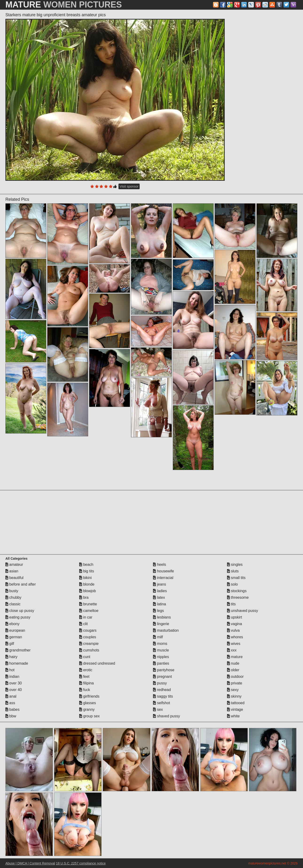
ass (10, 703)
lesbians (162, 617)
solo (232, 584)
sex (158, 709)
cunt (85, 657)
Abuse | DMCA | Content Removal (30, 863)
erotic (86, 670)
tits (231, 604)
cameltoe (89, 611)
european (15, 630)
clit (83, 624)
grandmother (18, 650)
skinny (234, 696)
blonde (87, 584)
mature (235, 657)
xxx (232, 650)
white (233, 716)
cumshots (89, 650)
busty (12, 591)
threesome (238, 597)
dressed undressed (97, 663)
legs (158, 611)
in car (86, 617)
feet (84, 677)
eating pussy (18, 617)
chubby (13, 597)
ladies (160, 591)
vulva (233, 630)
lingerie (161, 624)
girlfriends (89, 696)
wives (234, 644)
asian (12, 571)
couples (88, 637)
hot (10, 670)
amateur (14, 565)
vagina (235, 624)
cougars (88, 630)
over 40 (14, 690)
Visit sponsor (129, 186)
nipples (161, 657)
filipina (87, 683)
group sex (89, 716)
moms (160, 644)
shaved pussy (166, 716)
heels (159, 565)
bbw (11, 716)
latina (159, 604)
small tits (236, 578)
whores (235, 637)
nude (233, 663)
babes (12, 709)
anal (11, 696)
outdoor (235, 677)
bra (84, 597)
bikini (85, 578)
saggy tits (163, 696)
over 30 (14, 683)
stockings (237, 591)
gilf (10, 644)
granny (87, 709)
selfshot (161, 703)
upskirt (235, 617)
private (235, 683)
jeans (159, 584)
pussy (160, 683)
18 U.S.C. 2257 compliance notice (81, 863)
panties (161, 663)
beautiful (14, 578)
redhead (162, 690)
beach (86, 565)
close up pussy (20, 611)
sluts (233, 571)
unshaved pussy (243, 611)
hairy (11, 657)
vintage (235, 709)
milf (158, 637)
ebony (12, 624)
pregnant (162, 677)
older (233, 670)
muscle (161, 650)
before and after (21, 584)
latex (159, 597)
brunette (88, 604)
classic (13, 604)
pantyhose (164, 670)
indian (12, 677)
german (14, 637)
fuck (85, 690)
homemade (17, 663)
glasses (88, 703)
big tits (87, 571)
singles (235, 565)
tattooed (236, 703)
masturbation (166, 630)
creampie (89, 644)
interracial (163, 578)
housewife (163, 571)
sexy (233, 690)
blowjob (88, 591)
